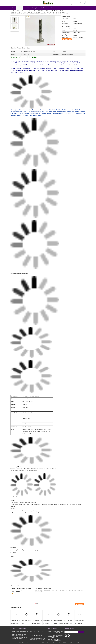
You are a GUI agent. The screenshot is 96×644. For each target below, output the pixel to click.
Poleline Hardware (52, 628)
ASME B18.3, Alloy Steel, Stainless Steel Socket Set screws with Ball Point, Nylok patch (58, 621)
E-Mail (67, 638)
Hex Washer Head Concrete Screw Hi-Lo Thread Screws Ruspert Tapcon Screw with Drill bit (55, 637)
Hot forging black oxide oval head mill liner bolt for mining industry (16, 620)
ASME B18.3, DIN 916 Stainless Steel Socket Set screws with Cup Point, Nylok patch (47, 621)
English (81, 2)
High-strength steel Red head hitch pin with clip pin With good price (19, 638)
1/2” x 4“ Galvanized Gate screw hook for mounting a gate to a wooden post (37, 639)
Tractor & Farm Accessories (19, 628)
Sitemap (71, 638)
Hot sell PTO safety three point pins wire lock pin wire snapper (20, 632)
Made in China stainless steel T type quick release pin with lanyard (19, 635)
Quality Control (45, 8)
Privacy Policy (19, 643)
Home (13, 8)
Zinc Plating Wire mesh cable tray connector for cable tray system (37, 620)
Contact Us (54, 8)
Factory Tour (35, 8)
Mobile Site (67, 640)
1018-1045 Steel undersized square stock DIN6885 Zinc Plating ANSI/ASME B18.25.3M (68, 622)
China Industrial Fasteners (27, 643)
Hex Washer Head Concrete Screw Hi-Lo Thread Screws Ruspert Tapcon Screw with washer (80, 622)
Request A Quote (64, 8)
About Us (27, 8)
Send (81, 632)
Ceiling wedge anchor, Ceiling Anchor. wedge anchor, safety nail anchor (26, 621)
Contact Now (68, 39)
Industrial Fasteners (24, 11)
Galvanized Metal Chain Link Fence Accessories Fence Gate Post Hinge (37, 636)
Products (20, 8)
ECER (78, 643)
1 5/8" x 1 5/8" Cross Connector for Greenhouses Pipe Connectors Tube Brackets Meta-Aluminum (37, 633)
